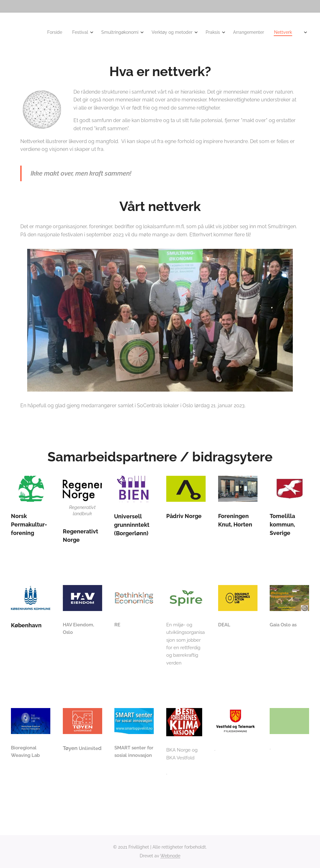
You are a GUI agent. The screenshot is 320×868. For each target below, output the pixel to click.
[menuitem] (208, 33)
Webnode (170, 856)
